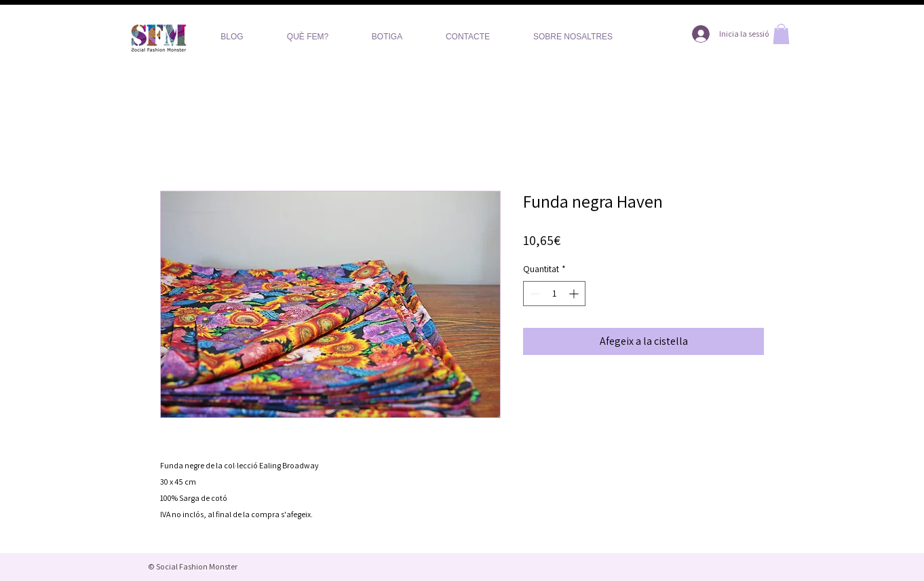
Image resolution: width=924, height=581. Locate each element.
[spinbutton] (554, 294)
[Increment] (575, 294)
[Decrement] (534, 294)
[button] (781, 34)
